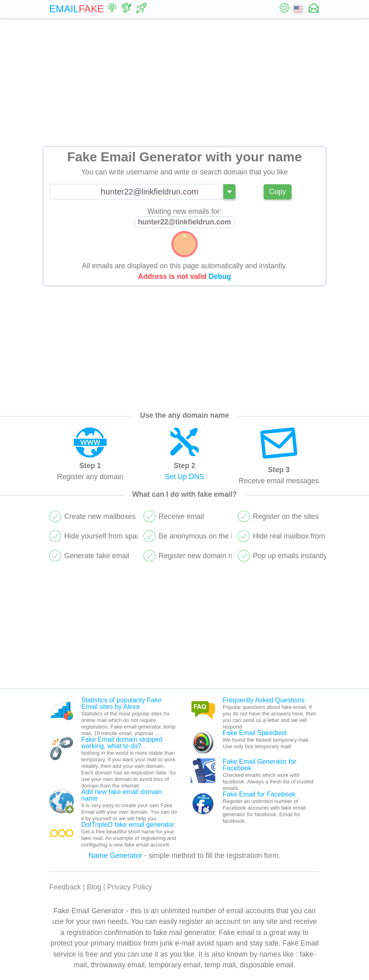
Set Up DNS (184, 477)
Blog (94, 887)
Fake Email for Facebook (259, 794)
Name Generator (115, 856)
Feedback (65, 887)
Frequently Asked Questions (264, 700)
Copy (277, 192)
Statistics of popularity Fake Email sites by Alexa (121, 703)
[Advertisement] (184, 83)
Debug (220, 276)
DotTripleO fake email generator (128, 825)
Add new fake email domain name (122, 795)
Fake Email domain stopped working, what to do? (122, 743)
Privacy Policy (130, 887)
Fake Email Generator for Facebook (260, 765)
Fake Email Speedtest (255, 733)
